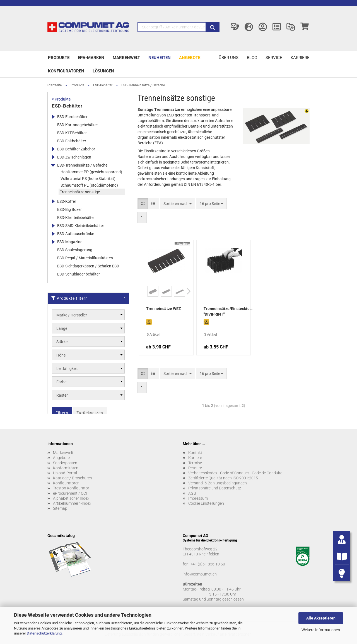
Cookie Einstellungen (206, 503)
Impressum (198, 498)
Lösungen (103, 71)
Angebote (190, 58)
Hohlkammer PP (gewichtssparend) (91, 172)
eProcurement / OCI (70, 493)
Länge (62, 328)
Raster (62, 395)
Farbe (61, 382)
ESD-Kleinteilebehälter (76, 218)
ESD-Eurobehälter (72, 117)
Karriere (300, 58)
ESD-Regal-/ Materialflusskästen (85, 258)
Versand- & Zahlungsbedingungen (218, 483)
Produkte (59, 58)
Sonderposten (65, 463)
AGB (192, 493)
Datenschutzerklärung (44, 633)
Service (274, 58)
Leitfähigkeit (67, 369)
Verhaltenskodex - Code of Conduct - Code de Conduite (235, 473)
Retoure (195, 468)
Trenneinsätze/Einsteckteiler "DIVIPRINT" (228, 311)
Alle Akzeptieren (321, 618)
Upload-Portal (65, 473)
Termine (195, 463)
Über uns (229, 58)
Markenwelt (126, 58)
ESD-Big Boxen (70, 209)
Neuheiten (160, 58)
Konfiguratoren (66, 71)
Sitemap (60, 508)
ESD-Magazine (70, 242)
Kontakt (195, 453)
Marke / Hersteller (72, 315)
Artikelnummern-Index (72, 503)
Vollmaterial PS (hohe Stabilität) (88, 179)
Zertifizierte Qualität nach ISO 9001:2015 (223, 478)
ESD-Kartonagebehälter (78, 125)
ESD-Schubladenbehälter (79, 274)
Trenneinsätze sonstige (80, 192)
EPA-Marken (91, 58)
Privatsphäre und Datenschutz (215, 488)
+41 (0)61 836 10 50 (208, 564)
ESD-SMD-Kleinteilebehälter (81, 226)
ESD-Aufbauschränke (76, 234)
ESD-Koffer (67, 201)
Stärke (62, 342)
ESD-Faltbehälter (72, 141)
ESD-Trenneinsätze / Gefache (82, 165)
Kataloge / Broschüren (73, 478)
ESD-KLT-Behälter (72, 133)
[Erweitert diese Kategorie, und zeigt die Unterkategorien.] (53, 117)
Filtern (62, 413)
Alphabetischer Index (71, 498)
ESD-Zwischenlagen (74, 157)
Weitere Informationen (321, 630)
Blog (252, 58)
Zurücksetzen (90, 413)
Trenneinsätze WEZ (164, 309)
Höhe (61, 355)
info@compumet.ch (200, 574)
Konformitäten (66, 468)
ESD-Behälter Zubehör (76, 149)
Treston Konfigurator (71, 488)
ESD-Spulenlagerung (75, 250)
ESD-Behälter (67, 106)
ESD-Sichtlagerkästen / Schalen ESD (88, 266)
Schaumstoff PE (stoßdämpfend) (89, 185)
